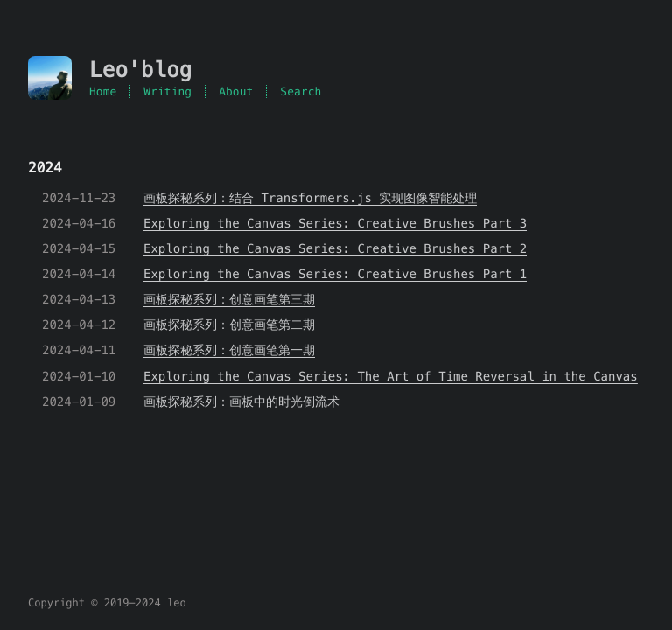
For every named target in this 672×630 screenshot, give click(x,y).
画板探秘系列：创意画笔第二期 (229, 325)
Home (103, 91)
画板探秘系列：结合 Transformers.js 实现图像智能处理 (310, 198)
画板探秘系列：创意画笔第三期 (229, 299)
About (236, 91)
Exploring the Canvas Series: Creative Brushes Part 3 (335, 223)
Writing (168, 91)
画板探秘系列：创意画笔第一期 (229, 350)
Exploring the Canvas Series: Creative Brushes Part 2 (335, 248)
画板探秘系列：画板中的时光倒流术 (241, 402)
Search (301, 91)
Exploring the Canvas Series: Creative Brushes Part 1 (335, 274)
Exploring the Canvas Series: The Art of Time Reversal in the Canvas (391, 376)
